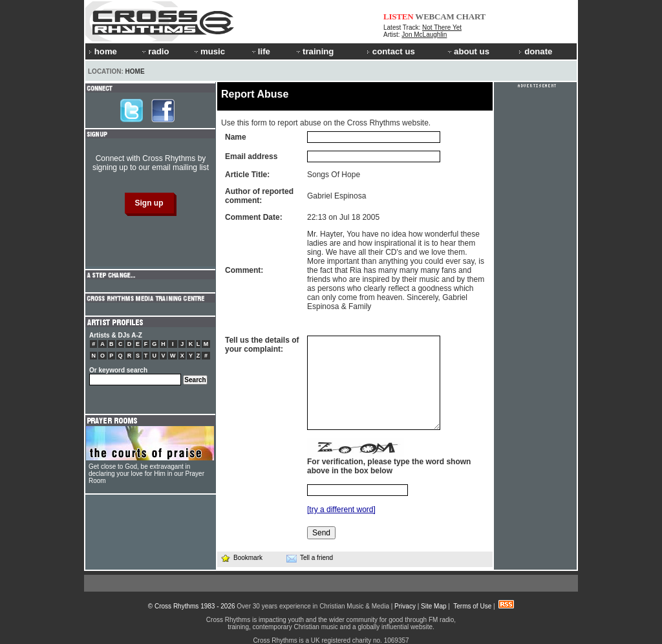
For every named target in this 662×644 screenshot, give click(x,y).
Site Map (433, 606)
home (103, 51)
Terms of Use (472, 606)
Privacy (405, 606)
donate (535, 51)
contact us (391, 51)
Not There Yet (442, 27)
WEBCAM (434, 16)
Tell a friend (310, 558)
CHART (471, 16)
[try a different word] (341, 510)
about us (468, 51)
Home (135, 71)
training (314, 51)
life (260, 51)
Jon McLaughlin (424, 35)
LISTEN (399, 16)
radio (155, 51)
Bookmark (241, 558)
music (209, 51)
